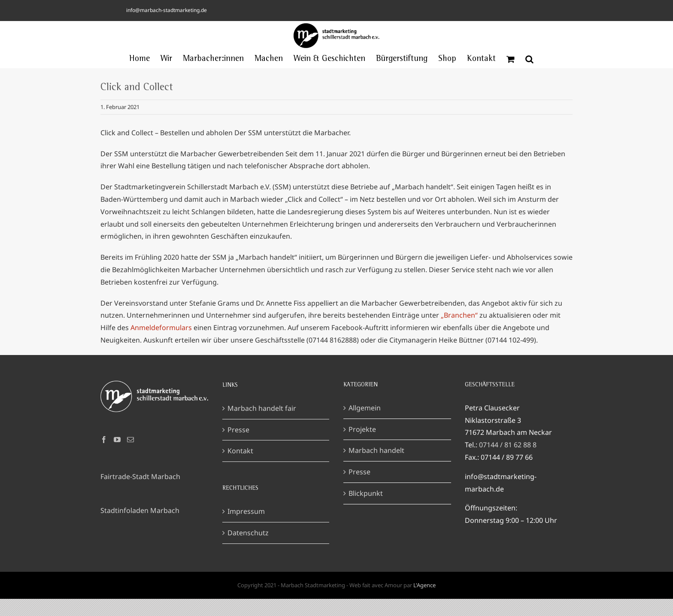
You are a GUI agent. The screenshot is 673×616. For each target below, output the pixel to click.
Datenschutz (248, 550)
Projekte (362, 446)
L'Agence (424, 602)
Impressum (246, 528)
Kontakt (240, 468)
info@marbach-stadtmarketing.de (167, 10)
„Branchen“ (459, 315)
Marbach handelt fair (262, 425)
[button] (529, 59)
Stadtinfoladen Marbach (140, 528)
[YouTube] (117, 457)
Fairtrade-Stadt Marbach (140, 494)
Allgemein (365, 425)
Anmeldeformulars (162, 328)
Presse (238, 446)
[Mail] (130, 457)
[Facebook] (104, 457)
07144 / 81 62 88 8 (508, 462)
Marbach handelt (376, 467)
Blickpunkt (366, 510)
